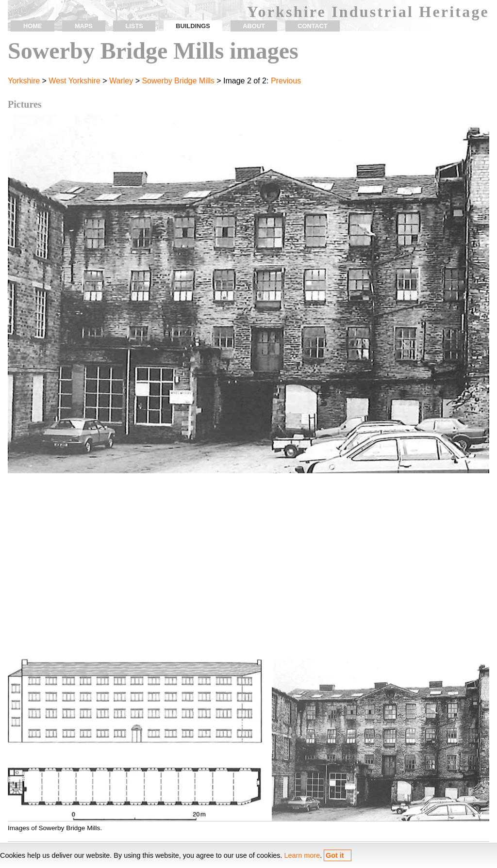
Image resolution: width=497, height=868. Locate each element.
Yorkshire (24, 81)
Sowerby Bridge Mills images (153, 51)
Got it (335, 855)
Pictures (25, 104)
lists (134, 26)
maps (84, 26)
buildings (193, 26)
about (254, 26)
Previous (286, 81)
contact (313, 26)
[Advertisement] (248, 572)
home (33, 26)
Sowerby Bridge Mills (178, 81)
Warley (121, 81)
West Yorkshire (74, 81)
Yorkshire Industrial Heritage (368, 12)
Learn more (302, 855)
